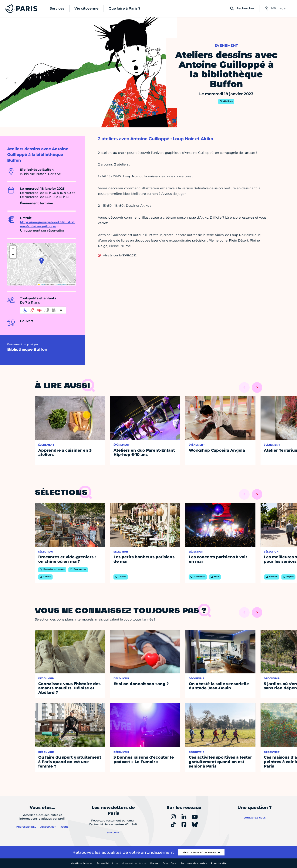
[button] (42, 261)
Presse (154, 863)
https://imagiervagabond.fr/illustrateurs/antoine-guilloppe (47, 224)
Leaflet (41, 284)
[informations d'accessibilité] (43, 310)
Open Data (170, 863)
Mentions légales (82, 863)
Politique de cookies (194, 863)
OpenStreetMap (60, 284)
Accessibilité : (121, 863)
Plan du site (219, 863)
